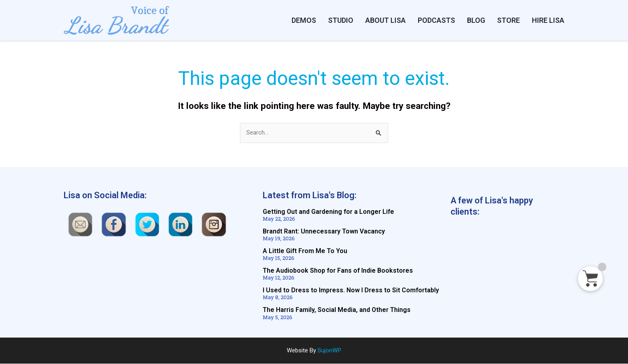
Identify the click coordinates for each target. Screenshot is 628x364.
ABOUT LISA (385, 20)
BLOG (476, 20)
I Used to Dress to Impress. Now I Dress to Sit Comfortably (351, 291)
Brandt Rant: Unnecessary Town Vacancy (324, 232)
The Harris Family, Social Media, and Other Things (337, 310)
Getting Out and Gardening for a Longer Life (328, 212)
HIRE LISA (548, 20)
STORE (508, 20)
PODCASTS (436, 20)
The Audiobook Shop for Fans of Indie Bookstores (338, 271)
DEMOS (304, 20)
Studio (341, 20)
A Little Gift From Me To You (305, 251)
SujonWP (329, 351)
